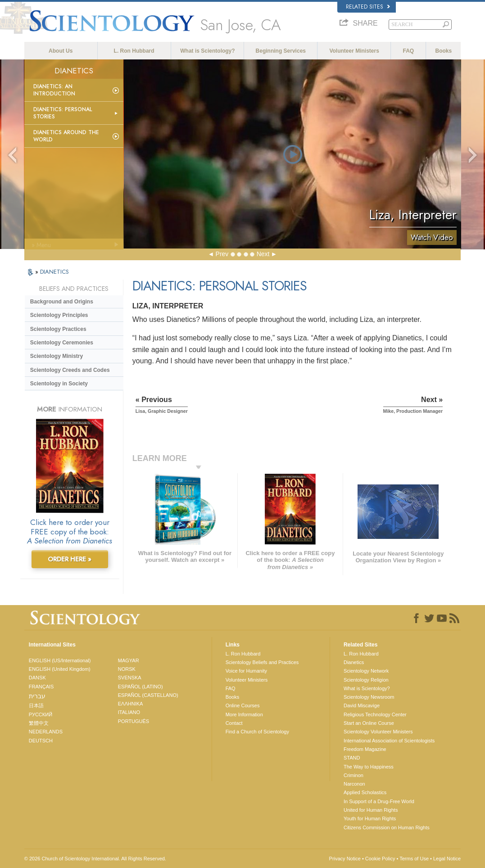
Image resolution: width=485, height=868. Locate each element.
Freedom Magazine (365, 749)
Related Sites (368, 7)
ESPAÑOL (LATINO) (141, 687)
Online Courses (243, 705)
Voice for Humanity (246, 671)
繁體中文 (39, 723)
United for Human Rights (371, 810)
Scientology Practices (58, 329)
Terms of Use (414, 859)
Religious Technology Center (375, 714)
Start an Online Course (369, 723)
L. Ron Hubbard (134, 51)
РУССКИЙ (41, 714)
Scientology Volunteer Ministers (378, 732)
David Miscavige (362, 705)
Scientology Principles (59, 315)
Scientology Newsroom (369, 697)
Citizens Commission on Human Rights (387, 827)
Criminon (354, 775)
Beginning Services (281, 51)
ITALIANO (129, 712)
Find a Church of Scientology (257, 732)
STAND (352, 758)
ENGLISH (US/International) (60, 660)
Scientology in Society (59, 384)
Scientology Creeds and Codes (70, 370)
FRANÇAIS (41, 687)
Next (263, 254)
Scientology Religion (366, 680)
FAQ (409, 51)
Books (444, 51)
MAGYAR (129, 660)
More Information (244, 714)
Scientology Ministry (57, 356)
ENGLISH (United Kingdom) (60, 669)
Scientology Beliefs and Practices (262, 662)
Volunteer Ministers (354, 51)
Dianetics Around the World (66, 136)
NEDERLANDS (46, 732)
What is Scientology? (207, 51)
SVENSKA (130, 678)
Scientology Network (366, 671)
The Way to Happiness (369, 767)
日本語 (36, 705)
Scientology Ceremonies (62, 343)
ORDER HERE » (70, 559)
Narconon (354, 784)
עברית (37, 696)
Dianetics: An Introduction (54, 90)
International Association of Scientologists (389, 741)
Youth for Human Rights (370, 818)
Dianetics (354, 662)
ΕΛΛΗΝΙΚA (131, 704)
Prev (222, 254)
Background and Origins (62, 302)
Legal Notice (447, 859)
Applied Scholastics (365, 792)
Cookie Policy (380, 859)
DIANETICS (54, 272)
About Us (61, 51)
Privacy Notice (345, 859)
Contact (234, 723)
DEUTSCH (41, 741)
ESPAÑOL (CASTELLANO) (148, 695)
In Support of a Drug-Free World (379, 801)
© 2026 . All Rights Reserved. (95, 859)
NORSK (127, 669)
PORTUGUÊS (134, 721)
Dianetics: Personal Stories (63, 113)
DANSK (37, 678)
